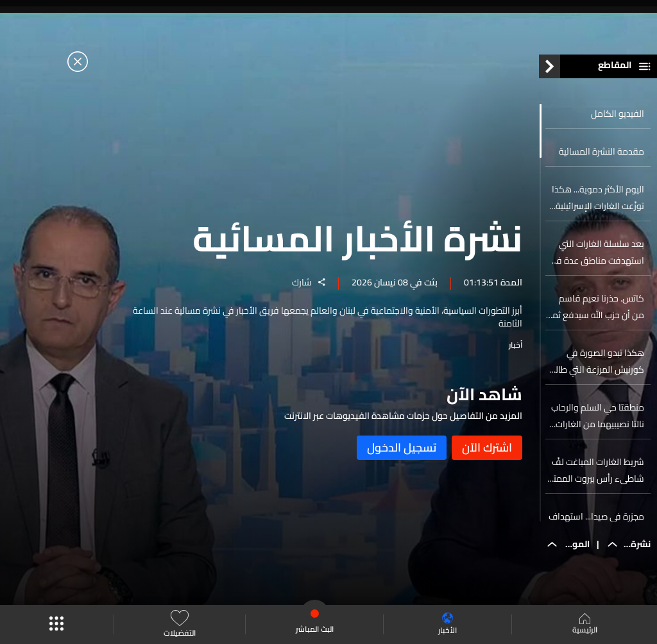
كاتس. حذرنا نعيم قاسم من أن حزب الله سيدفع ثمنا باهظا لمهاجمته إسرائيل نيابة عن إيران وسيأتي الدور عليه (596, 307)
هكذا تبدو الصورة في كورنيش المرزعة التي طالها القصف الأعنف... (596, 361)
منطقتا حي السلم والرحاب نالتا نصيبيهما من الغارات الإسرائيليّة (598, 416)
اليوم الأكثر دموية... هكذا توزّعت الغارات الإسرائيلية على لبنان (598, 198)
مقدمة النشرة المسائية (602, 151)
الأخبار (448, 624)
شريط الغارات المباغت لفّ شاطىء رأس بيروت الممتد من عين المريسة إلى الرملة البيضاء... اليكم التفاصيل (596, 470)
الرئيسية (585, 625)
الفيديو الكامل (618, 114)
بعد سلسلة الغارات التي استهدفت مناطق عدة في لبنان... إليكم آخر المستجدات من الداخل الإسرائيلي (595, 252)
